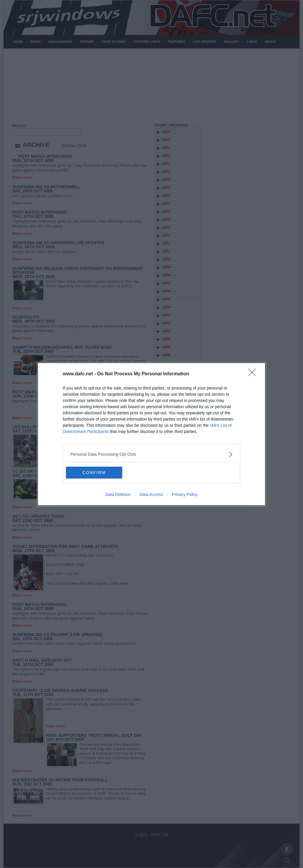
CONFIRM (94, 472)
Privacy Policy (185, 494)
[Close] (254, 374)
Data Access (151, 494)
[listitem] (151, 454)
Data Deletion (118, 494)
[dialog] (151, 434)
